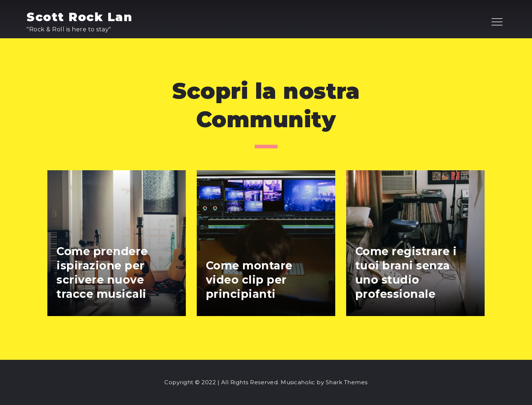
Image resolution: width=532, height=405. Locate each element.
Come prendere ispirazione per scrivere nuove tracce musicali (102, 273)
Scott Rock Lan (79, 17)
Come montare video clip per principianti (249, 280)
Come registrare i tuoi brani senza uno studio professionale (406, 273)
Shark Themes (347, 382)
